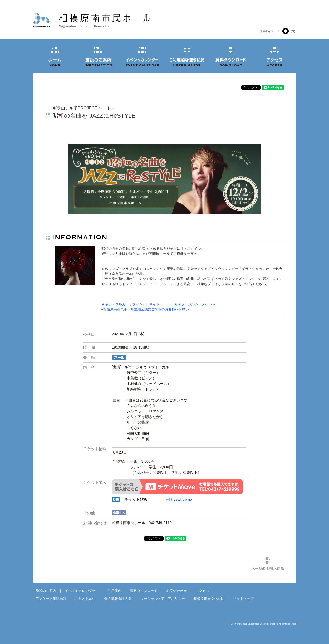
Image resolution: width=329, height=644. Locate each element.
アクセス (202, 591)
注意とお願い (85, 599)
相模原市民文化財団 (209, 599)
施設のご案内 (46, 591)
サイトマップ (243, 599)
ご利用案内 (113, 591)
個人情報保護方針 (118, 599)
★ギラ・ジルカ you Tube (188, 304)
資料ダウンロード (144, 591)
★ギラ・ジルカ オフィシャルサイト (131, 304)
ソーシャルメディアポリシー (163, 599)
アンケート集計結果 (51, 599)
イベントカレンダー (80, 591)
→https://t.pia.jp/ (179, 499)
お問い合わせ (176, 591)
